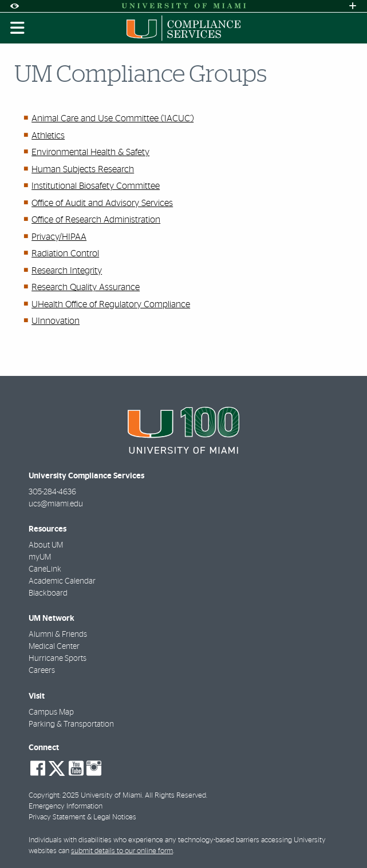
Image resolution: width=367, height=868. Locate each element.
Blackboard (48, 593)
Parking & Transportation (71, 724)
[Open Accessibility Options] (14, 6)
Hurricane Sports (58, 659)
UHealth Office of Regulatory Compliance (111, 304)
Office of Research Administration (96, 220)
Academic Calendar (62, 581)
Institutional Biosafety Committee (96, 186)
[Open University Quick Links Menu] (353, 6)
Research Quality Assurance (86, 287)
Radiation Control (65, 253)
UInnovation (56, 321)
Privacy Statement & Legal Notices (82, 817)
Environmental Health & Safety (90, 152)
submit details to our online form (122, 851)
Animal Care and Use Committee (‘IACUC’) (113, 118)
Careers (42, 671)
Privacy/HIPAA (59, 237)
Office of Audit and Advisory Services (102, 203)
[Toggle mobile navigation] (18, 28)
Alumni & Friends (58, 635)
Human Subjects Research (83, 169)
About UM (46, 545)
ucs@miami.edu (56, 504)
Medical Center (54, 647)
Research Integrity (67, 271)
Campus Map (51, 712)
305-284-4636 (52, 492)
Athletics (48, 136)
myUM (40, 557)
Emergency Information (66, 806)
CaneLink (45, 569)
